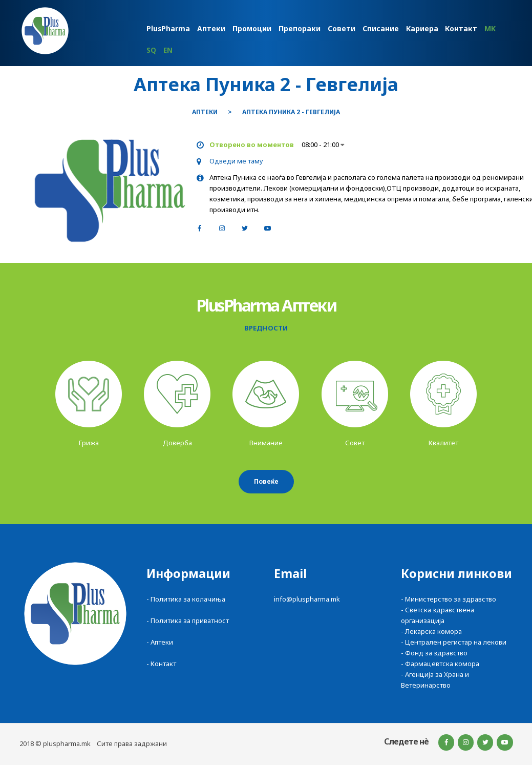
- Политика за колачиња (186, 599)
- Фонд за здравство (434, 653)
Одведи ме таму (236, 161)
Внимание (266, 443)
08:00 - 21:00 (323, 144)
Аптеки (205, 112)
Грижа (89, 443)
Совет (355, 443)
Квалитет (443, 443)
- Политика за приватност (188, 621)
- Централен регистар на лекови (454, 642)
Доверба (177, 443)
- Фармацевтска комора (440, 664)
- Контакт (161, 664)
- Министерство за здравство (449, 599)
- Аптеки (160, 642)
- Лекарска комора (431, 631)
